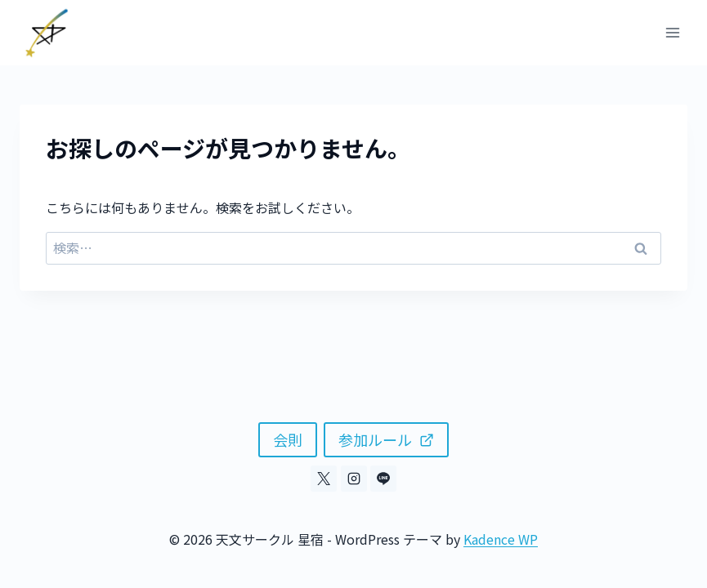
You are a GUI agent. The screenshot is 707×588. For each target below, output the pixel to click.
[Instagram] (354, 479)
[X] (324, 479)
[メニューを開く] (672, 32)
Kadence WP (501, 539)
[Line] (383, 479)
